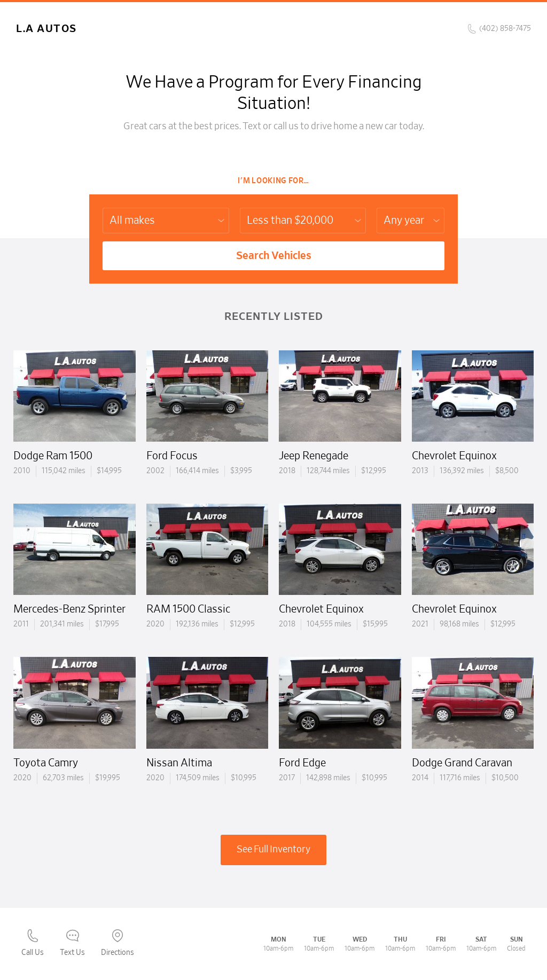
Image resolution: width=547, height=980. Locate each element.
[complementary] (515, 948)
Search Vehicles (274, 256)
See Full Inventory (273, 850)
